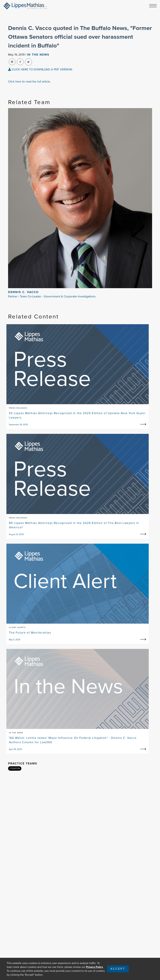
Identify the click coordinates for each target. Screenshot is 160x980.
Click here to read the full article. (29, 82)
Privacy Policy (94, 967)
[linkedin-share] (12, 62)
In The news (38, 55)
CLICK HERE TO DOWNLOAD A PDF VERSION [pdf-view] (40, 69)
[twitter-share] (28, 62)
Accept (118, 969)
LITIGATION (15, 768)
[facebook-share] (20, 62)
